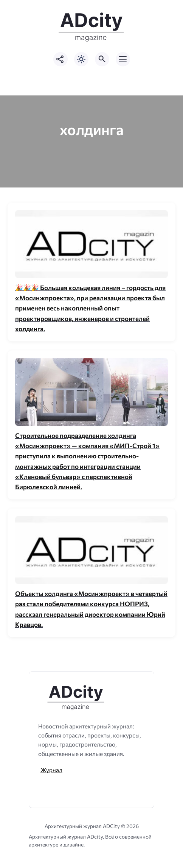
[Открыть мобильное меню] (123, 59)
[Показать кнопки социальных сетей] (60, 59)
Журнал (51, 770)
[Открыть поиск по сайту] (102, 59)
